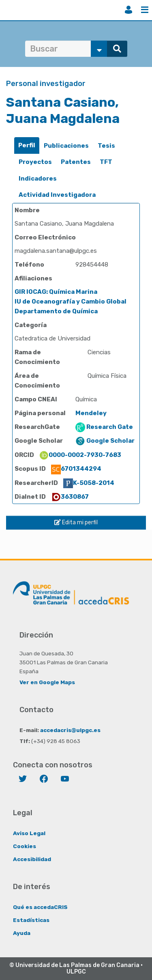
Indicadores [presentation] (38, 179)
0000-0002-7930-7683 (80, 455)
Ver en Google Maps (47, 682)
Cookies (25, 846)
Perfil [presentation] (27, 145)
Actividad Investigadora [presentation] (57, 195)
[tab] (27, 145)
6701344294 (76, 469)
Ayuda (22, 933)
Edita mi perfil (76, 522)
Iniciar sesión (128, 10)
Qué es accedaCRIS (40, 907)
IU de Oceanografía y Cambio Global (71, 302)
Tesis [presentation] (106, 146)
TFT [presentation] (106, 162)
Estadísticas (31, 920)
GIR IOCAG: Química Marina (56, 292)
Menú (145, 10)
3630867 (70, 497)
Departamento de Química (56, 311)
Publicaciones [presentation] (66, 146)
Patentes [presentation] (76, 162)
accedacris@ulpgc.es (70, 730)
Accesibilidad (32, 859)
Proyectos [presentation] (35, 162)
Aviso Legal (29, 833)
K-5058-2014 (89, 483)
